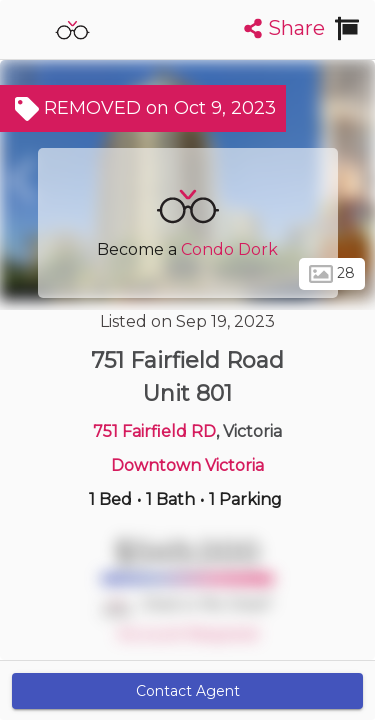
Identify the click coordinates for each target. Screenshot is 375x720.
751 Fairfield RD (154, 431)
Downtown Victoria (187, 465)
